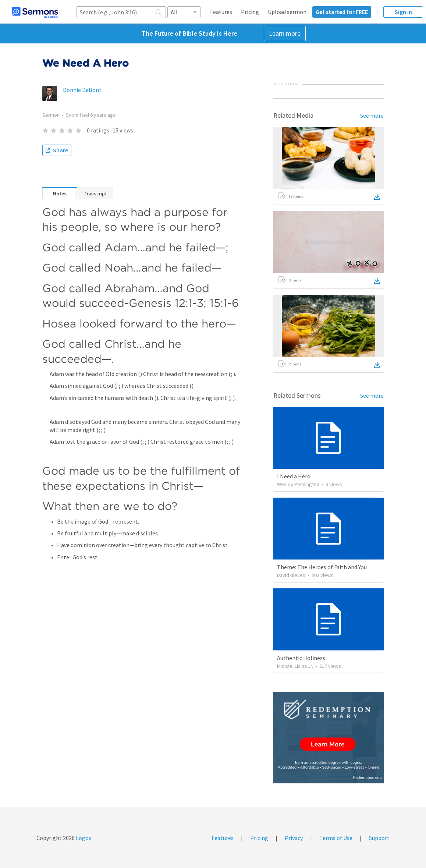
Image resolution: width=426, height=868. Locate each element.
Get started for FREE (342, 12)
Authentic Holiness (301, 658)
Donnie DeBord (82, 90)
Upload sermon (287, 12)
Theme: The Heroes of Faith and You (322, 567)
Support (379, 838)
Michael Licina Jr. (295, 666)
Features (221, 12)
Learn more (285, 33)
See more (372, 116)
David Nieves (291, 575)
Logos (83, 838)
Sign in (403, 12)
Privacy (294, 838)
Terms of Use (336, 838)
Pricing (250, 12)
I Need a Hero (294, 476)
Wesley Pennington (298, 484)
